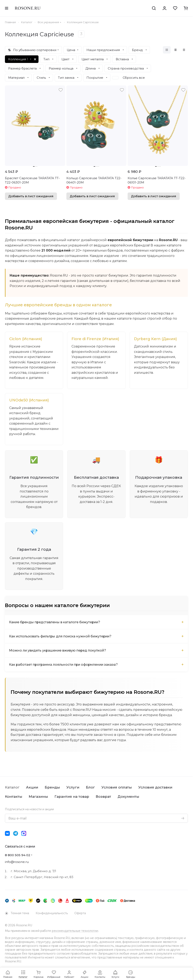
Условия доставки (155, 788)
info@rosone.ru (17, 862)
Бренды (52, 788)
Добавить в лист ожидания (31, 196)
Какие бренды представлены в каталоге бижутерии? (55, 622)
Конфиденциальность (52, 914)
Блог (90, 788)
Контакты (14, 797)
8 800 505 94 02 (18, 855)
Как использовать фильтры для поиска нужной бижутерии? (61, 636)
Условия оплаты (117, 788)
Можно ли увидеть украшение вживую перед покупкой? (58, 651)
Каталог (12, 788)
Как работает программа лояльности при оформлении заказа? (64, 665)
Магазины (38, 797)
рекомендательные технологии (75, 931)
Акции (32, 788)
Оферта (80, 914)
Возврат (103, 797)
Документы (128, 797)
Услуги (73, 788)
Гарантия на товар (72, 797)
